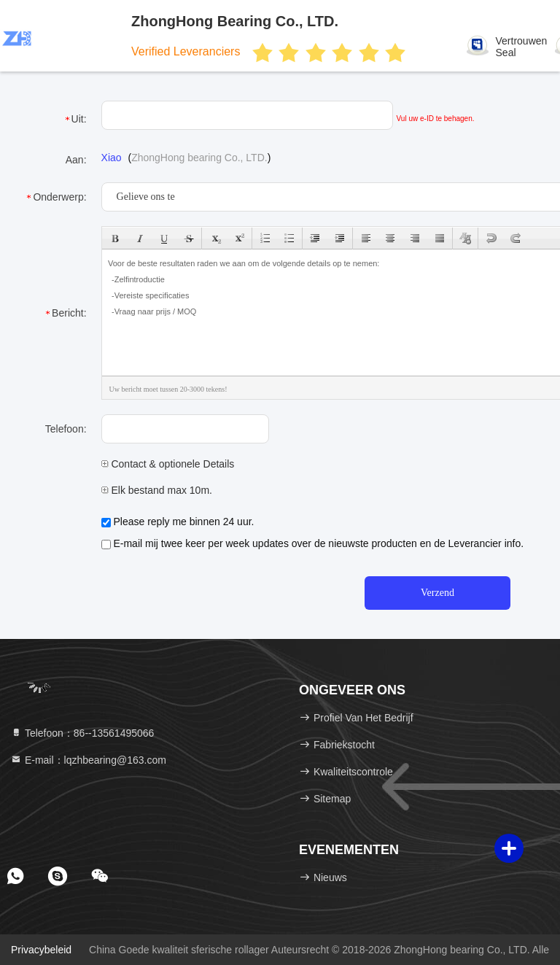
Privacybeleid (41, 950)
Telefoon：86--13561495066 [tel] (82, 733)
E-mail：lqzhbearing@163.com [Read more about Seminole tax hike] (88, 760)
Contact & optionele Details (168, 464)
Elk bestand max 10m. (157, 490)
